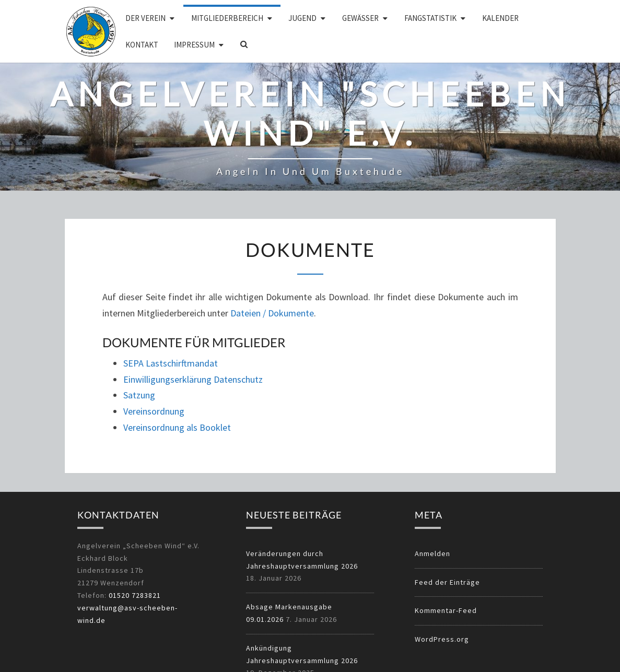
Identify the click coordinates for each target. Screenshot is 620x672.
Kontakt (142, 45)
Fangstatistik (430, 18)
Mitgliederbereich (227, 18)
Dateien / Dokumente (272, 313)
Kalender (500, 18)
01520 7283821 (135, 595)
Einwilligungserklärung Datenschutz (193, 379)
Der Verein (145, 18)
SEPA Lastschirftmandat (171, 363)
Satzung (139, 395)
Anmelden (432, 553)
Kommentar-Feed (446, 610)
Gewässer (360, 18)
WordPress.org (442, 639)
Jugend (302, 18)
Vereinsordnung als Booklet (177, 427)
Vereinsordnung (154, 411)
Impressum (194, 45)
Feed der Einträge (447, 582)
